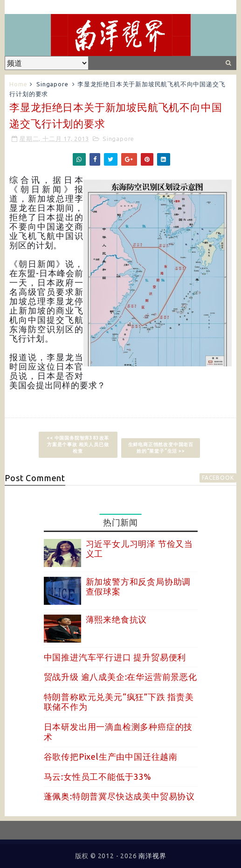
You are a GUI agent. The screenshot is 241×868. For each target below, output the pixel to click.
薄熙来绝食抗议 (117, 619)
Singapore (52, 84)
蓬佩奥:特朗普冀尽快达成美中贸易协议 (119, 796)
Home (18, 84)
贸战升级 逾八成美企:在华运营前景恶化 (120, 677)
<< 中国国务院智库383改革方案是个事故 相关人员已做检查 (78, 444)
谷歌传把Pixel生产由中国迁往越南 (111, 756)
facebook (218, 478)
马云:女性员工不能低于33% (98, 777)
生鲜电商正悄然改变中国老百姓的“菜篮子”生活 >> (161, 448)
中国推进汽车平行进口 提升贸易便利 (115, 657)
